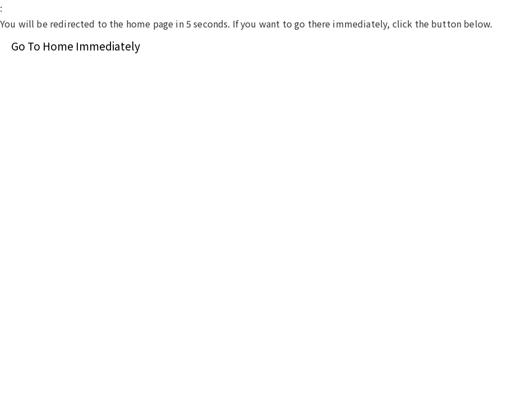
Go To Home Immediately (76, 46)
